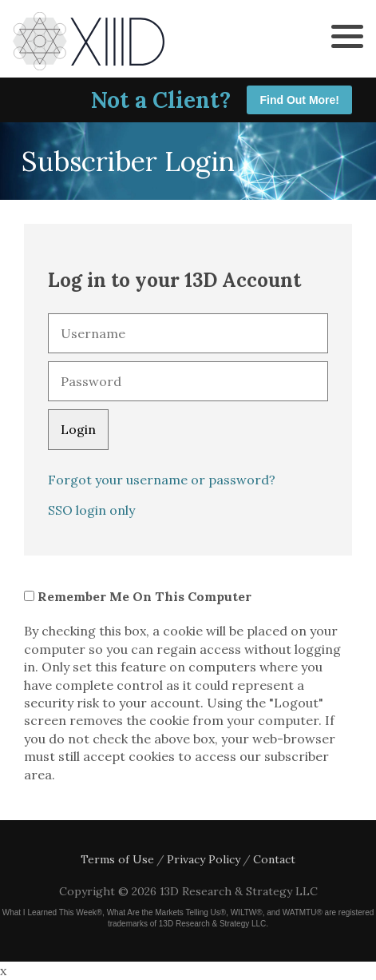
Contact (274, 859)
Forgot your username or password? (162, 480)
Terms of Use (117, 859)
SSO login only (91, 510)
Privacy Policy (204, 859)
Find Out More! (299, 100)
